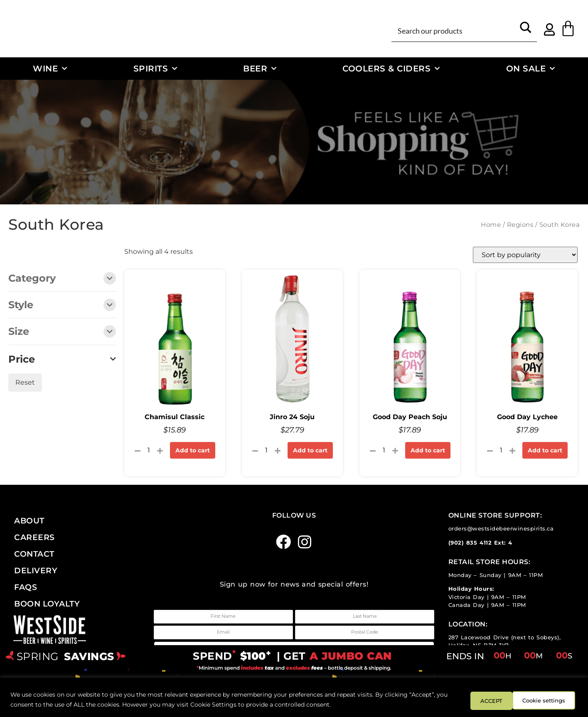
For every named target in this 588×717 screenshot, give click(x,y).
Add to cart (193, 450)
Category (62, 279)
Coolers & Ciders (391, 69)
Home (491, 225)
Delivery (36, 570)
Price (62, 359)
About (29, 521)
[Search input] (455, 30)
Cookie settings (491, 700)
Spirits (155, 69)
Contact (34, 554)
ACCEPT (554, 700)
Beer (260, 69)
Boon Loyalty (47, 604)
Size (62, 332)
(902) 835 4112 (470, 543)
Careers (34, 537)
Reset (25, 382)
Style (62, 306)
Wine (50, 69)
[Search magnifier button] (526, 30)
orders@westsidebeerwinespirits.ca (501, 529)
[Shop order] (525, 255)
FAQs (26, 587)
